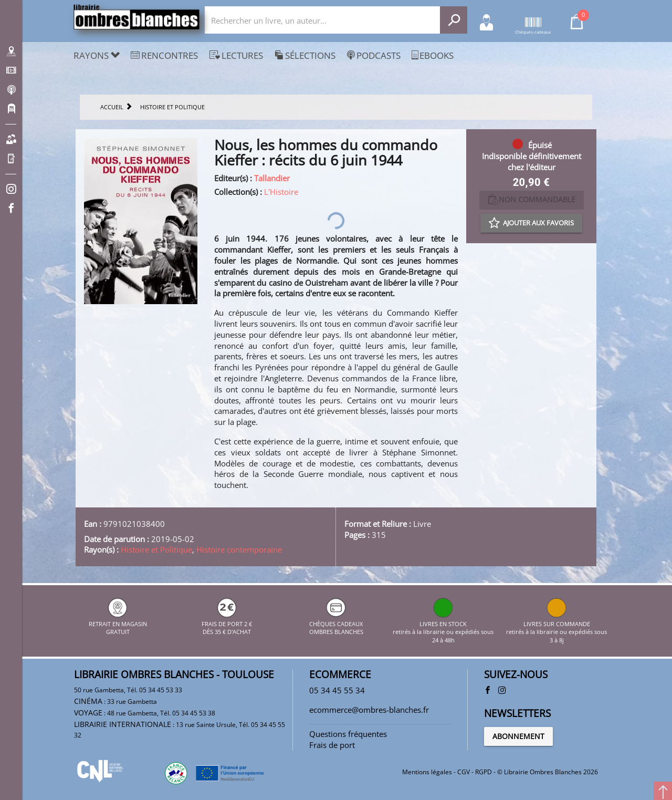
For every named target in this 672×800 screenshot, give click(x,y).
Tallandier (272, 178)
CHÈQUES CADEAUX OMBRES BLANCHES (336, 624)
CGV (464, 772)
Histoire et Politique (156, 549)
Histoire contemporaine (239, 549)
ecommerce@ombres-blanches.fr (369, 710)
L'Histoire (281, 192)
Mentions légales (427, 772)
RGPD (484, 772)
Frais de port (332, 745)
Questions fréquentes (348, 734)
